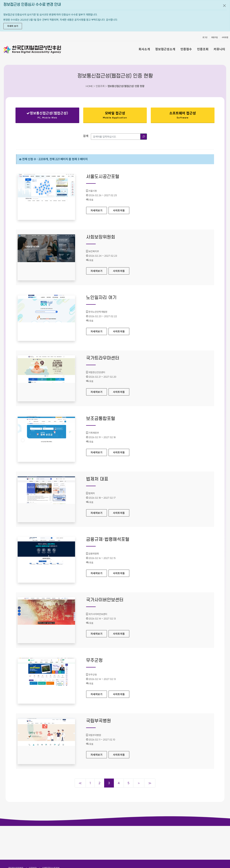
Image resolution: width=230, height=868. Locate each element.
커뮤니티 (219, 49)
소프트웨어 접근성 (183, 115)
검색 (86, 136)
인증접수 (186, 49)
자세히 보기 (13, 26)
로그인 (205, 37)
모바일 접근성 (115, 115)
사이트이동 (119, 210)
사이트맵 (225, 37)
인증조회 (203, 49)
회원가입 (215, 37)
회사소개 (144, 49)
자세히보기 (99, 210)
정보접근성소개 (165, 49)
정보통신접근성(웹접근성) (47, 116)
